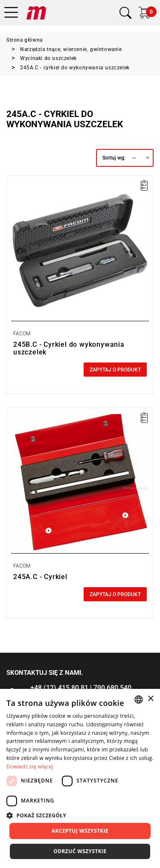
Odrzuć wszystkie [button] (80, 851)
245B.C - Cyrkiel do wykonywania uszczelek (69, 348)
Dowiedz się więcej (30, 767)
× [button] (150, 699)
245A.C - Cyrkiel (40, 577)
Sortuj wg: (114, 158)
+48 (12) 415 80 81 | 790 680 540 (81, 688)
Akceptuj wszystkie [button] (80, 831)
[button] (80, 815)
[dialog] (80, 778)
